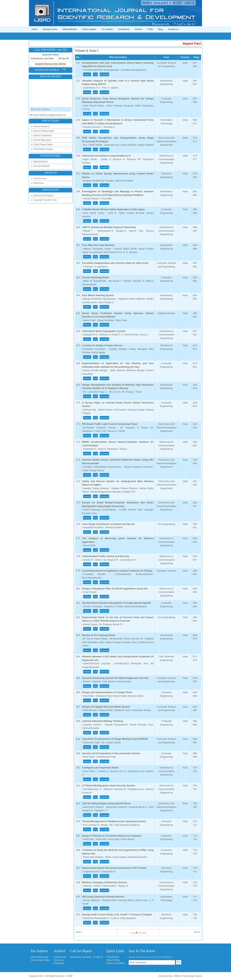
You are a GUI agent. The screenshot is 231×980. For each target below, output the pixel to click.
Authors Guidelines (43, 136)
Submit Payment (41, 126)
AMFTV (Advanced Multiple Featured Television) (109, 227)
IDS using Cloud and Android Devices (103, 897)
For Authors (107, 29)
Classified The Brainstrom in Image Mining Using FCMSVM (115, 739)
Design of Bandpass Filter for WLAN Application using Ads (115, 589)
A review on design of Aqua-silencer (102, 345)
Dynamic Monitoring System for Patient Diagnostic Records (115, 678)
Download (104, 74)
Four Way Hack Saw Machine (98, 245)
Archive (138, 29)
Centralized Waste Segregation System (104, 331)
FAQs (150, 29)
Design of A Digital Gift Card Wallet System (106, 707)
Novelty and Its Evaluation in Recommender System (111, 753)
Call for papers (89, 29)
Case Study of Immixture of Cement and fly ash (108, 524)
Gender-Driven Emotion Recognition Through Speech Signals (116, 603)
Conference (124, 29)
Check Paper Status (43, 145)
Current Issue (40, 179)
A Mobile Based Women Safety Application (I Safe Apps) (113, 209)
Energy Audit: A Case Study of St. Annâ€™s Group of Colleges (117, 915)
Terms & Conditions (116, 963)
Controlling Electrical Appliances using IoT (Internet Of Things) (117, 571)
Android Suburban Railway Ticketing (103, 721)
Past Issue (38, 183)
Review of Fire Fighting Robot (99, 635)
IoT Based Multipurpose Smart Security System (109, 785)
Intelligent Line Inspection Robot (100, 768)
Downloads (59, 963)
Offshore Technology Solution (188, 976)
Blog (160, 29)
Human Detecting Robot (95, 277)
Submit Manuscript (42, 140)
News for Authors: (41, 113)
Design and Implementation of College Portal (107, 692)
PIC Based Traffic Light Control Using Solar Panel (110, 424)
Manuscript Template (43, 195)
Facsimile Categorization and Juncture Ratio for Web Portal (115, 263)
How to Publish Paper (44, 131)
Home (34, 29)
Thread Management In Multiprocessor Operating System (114, 821)
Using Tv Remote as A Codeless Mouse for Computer (112, 836)
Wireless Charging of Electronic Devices (105, 882)
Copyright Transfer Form (45, 200)
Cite (95, 74)
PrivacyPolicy (113, 957)
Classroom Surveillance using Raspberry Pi (106, 156)
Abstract (87, 74)
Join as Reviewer (42, 166)
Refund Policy (113, 960)
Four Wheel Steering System (98, 295)
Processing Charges (43, 149)
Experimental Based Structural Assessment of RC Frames (114, 868)
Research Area (50, 29)
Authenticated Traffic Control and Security (106, 556)
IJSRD (70, 976)
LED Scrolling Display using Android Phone (106, 803)
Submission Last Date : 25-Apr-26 (86, 957)
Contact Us (173, 29)
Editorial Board (70, 29)
